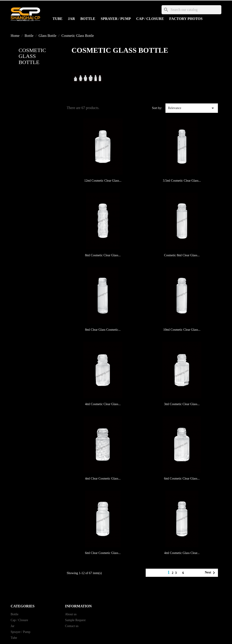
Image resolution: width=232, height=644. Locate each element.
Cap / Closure (150, 19)
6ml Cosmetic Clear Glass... (182, 479)
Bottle (88, 19)
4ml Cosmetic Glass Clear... (182, 553)
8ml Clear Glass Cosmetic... (103, 330)
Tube (58, 19)
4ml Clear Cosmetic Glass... (103, 479)
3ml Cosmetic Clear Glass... (182, 404)
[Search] (191, 10)
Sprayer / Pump (116, 19)
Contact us (72, 626)
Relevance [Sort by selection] (192, 108)
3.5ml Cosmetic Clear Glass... (182, 181)
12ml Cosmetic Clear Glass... (103, 181)
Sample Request (75, 620)
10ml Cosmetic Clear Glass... (182, 330)
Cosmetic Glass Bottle (32, 56)
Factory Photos (186, 19)
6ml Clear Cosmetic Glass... (103, 553)
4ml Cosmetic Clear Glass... (103, 404)
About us (71, 614)
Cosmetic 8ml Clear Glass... (182, 255)
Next (211, 573)
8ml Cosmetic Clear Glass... (103, 255)
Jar (71, 19)
